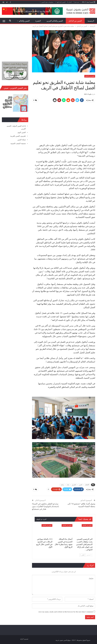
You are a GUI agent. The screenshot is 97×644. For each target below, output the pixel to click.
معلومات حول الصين (47, 2)
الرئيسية (91, 21)
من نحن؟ (76, 2)
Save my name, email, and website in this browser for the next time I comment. (66, 611)
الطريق (74, 484)
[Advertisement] (63, 122)
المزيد (27, 21)
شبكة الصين (22, 140)
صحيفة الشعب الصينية (18, 143)
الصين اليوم (22, 132)
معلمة (62, 484)
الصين (81, 484)
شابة (68, 484)
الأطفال (87, 484)
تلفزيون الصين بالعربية (18, 136)
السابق (89, 555)
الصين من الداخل (75, 21)
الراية (22, 638)
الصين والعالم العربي (55, 21)
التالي (82, 555)
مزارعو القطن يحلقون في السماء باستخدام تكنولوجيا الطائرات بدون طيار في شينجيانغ (45, 506)
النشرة (38, 21)
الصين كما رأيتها (61, 2)
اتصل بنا (70, 2)
